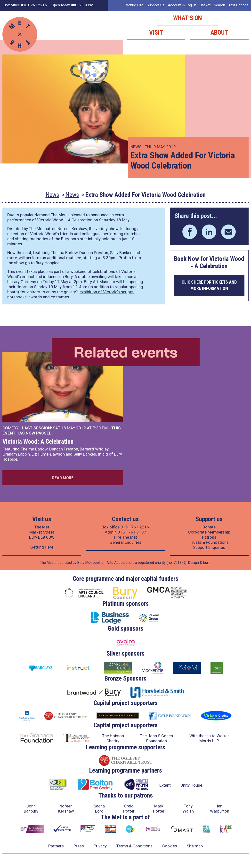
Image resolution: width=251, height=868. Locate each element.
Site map (195, 846)
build (207, 563)
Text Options (239, 5)
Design (194, 563)
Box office (25, 5)
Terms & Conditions (134, 846)
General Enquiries (125, 542)
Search (219, 5)
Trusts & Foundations (209, 542)
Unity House (191, 785)
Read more (63, 478)
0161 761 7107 (132, 532)
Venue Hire (135, 5)
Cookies (170, 846)
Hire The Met (125, 537)
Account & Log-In (182, 5)
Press (79, 846)
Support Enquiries (209, 547)
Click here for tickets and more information (209, 285)
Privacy (100, 846)
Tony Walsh (188, 809)
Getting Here (42, 547)
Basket (205, 5)
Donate (209, 527)
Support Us (156, 5)
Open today (73, 5)
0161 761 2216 (135, 527)
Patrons (209, 537)
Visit (156, 32)
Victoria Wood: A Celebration (38, 442)
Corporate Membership (209, 532)
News (52, 195)
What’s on (188, 18)
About (219, 32)
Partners (56, 846)
